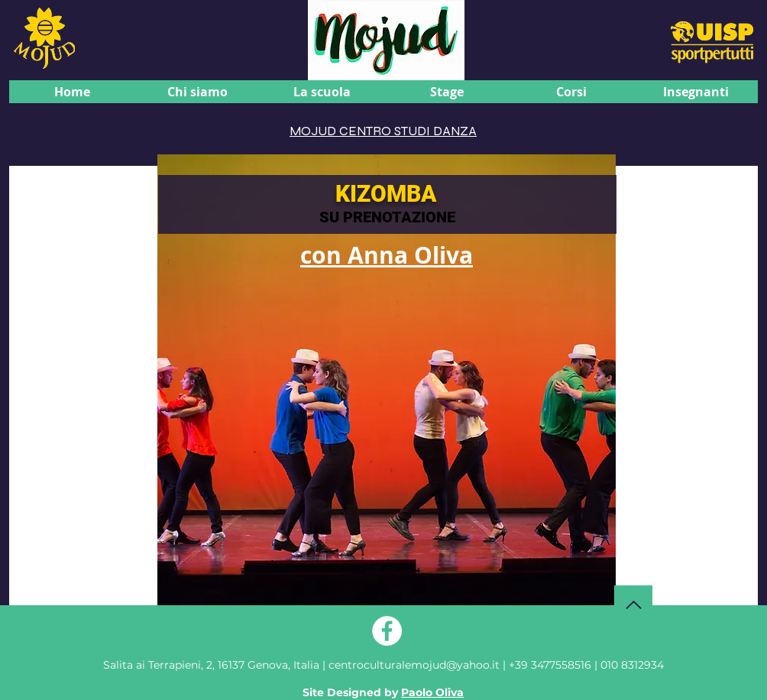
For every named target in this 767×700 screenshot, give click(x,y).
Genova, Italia (211, 665)
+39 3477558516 (550, 665)
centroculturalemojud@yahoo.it (416, 665)
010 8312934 (632, 665)
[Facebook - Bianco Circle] (387, 631)
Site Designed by (383, 692)
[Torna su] (633, 604)
